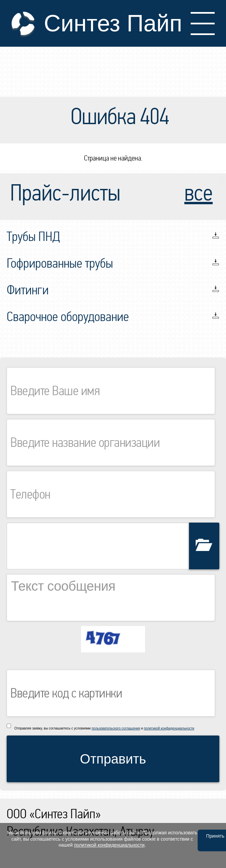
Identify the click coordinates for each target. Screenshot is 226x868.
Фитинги (28, 290)
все (198, 193)
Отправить (113, 759)
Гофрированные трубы (60, 263)
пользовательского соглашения (116, 728)
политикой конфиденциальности (169, 728)
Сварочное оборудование (68, 317)
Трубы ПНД (33, 237)
